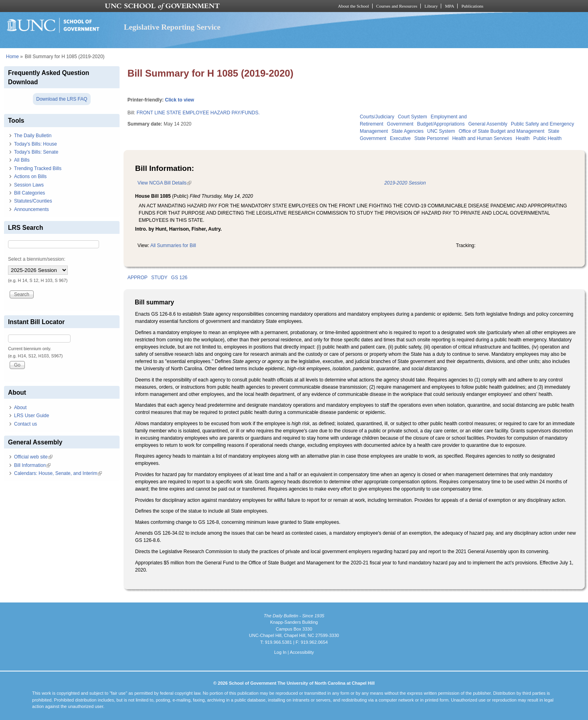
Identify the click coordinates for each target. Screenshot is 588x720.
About (20, 408)
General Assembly (488, 124)
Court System (413, 117)
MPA (449, 6)
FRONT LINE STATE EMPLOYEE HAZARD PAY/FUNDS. (198, 113)
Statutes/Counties (33, 201)
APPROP (138, 278)
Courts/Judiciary (377, 117)
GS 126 (179, 278)
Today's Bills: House (35, 144)
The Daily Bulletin (33, 136)
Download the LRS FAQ (62, 99)
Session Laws (29, 185)
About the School (354, 6)
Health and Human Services (482, 138)
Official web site (33, 457)
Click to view (179, 100)
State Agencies (408, 131)
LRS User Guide (31, 416)
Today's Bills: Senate (36, 152)
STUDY (159, 278)
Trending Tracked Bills (38, 168)
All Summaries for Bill (173, 245)
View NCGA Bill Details (164, 183)
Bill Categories (29, 193)
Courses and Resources (397, 6)
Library (431, 6)
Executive (400, 138)
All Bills (22, 160)
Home (12, 57)
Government (400, 124)
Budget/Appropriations (441, 124)
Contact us (25, 424)
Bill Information (32, 465)
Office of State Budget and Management (501, 131)
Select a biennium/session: (37, 259)
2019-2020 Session (405, 183)
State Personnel (431, 138)
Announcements (31, 209)
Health (523, 138)
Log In (280, 652)
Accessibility (302, 652)
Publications (472, 6)
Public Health (547, 138)
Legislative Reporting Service (172, 27)
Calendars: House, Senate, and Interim (58, 473)
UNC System (441, 131)
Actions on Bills (30, 176)
